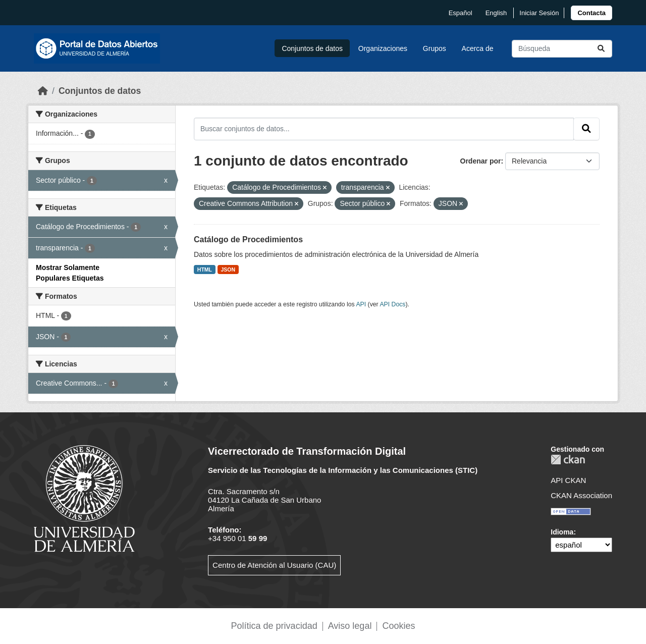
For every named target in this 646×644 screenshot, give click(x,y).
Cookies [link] (398, 626)
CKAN (568, 460)
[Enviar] (601, 49)
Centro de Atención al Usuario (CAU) (274, 565)
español (461, 13)
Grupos (435, 48)
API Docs (392, 304)
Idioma (562, 532)
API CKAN (568, 480)
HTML (205, 270)
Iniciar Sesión (539, 13)
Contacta (591, 13)
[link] (591, 13)
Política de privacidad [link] (274, 626)
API (361, 304)
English (496, 13)
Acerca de (478, 48)
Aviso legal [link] (350, 626)
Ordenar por (481, 161)
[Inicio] (43, 91)
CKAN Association (581, 495)
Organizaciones (383, 48)
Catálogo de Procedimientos (248, 239)
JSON (228, 270)
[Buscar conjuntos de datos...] (562, 49)
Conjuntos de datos (312, 48)
